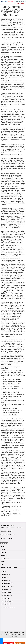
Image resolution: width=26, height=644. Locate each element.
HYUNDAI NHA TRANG (20, 1)
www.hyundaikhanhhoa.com (7, 538)
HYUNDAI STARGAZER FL (7, 583)
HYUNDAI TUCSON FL (6, 595)
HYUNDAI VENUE (5, 598)
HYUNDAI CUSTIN (5, 580)
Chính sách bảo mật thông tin (9, 567)
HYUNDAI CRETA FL (6, 589)
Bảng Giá (3, 552)
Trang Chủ (4, 549)
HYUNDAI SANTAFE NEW (7, 601)
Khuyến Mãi (4, 555)
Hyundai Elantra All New (7, 586)
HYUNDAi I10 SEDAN (6, 592)
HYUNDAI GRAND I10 (6, 604)
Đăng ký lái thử (5, 558)
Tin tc (3, 564)
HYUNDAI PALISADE (6, 577)
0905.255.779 (20, 3)
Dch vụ (3, 561)
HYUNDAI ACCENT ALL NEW (8, 607)
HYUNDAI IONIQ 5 (5, 574)
